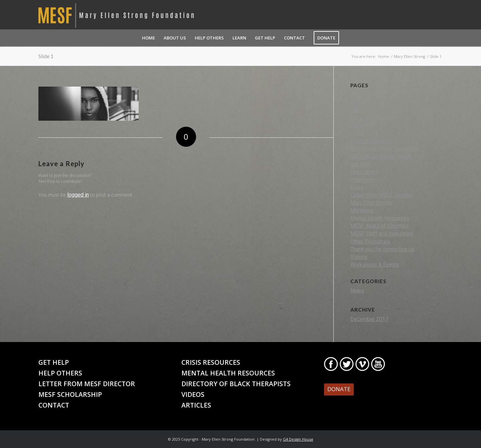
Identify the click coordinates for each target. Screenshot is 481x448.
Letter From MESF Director (382, 195)
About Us (361, 95)
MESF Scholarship (70, 394)
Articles (359, 110)
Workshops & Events (375, 265)
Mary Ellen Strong (371, 203)
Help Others (364, 172)
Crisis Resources (371, 141)
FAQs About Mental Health (381, 156)
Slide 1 (46, 56)
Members (362, 210)
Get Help (361, 164)
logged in (78, 195)
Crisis (357, 133)
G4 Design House (298, 439)
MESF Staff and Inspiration (382, 234)
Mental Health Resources (380, 218)
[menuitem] (148, 38)
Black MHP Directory (375, 118)
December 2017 (369, 319)
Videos (359, 257)
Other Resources (370, 242)
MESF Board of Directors (380, 226)
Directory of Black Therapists (384, 149)
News (357, 291)
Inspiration (363, 180)
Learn (357, 187)
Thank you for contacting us (382, 249)
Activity (359, 102)
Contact (359, 126)
